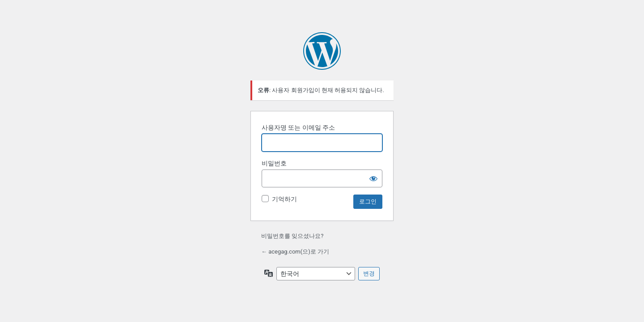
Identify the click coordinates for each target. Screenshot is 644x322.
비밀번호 (274, 163)
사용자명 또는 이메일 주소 (298, 127)
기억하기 (284, 199)
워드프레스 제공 (322, 51)
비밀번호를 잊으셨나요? (292, 236)
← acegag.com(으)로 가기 (295, 252)
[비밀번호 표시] (373, 178)
